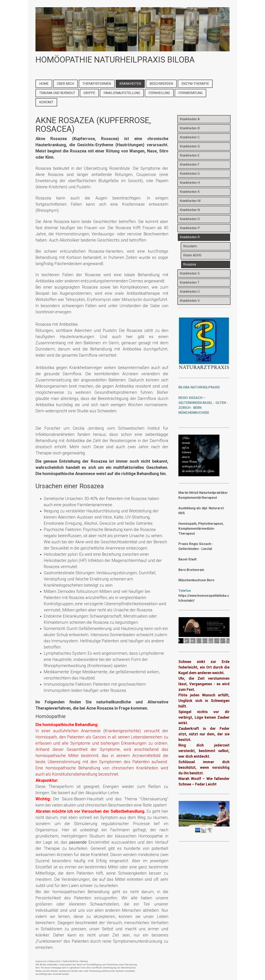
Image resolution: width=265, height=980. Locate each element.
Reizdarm (190, 246)
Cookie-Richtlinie (70, 961)
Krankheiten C (190, 137)
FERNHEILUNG (159, 93)
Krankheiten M (190, 201)
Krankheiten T (190, 282)
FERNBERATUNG (190, 93)
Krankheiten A (190, 119)
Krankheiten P (190, 228)
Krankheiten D (190, 146)
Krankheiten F (190, 165)
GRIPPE (89, 93)
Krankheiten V (190, 301)
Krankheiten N (190, 210)
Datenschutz (55, 961)
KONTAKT (46, 102)
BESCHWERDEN (161, 84)
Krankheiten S (190, 273)
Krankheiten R (190, 237)
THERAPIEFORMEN (97, 84)
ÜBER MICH (65, 84)
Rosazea (190, 264)
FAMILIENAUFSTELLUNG (122, 93)
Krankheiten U (190, 292)
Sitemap (84, 961)
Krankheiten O (190, 219)
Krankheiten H (190, 183)
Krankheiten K (190, 192)
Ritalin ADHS (192, 255)
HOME (44, 84)
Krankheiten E (190, 155)
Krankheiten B (190, 128)
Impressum (41, 961)
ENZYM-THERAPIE (195, 84)
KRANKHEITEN (130, 84)
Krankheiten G (190, 174)
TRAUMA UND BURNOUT (57, 93)
